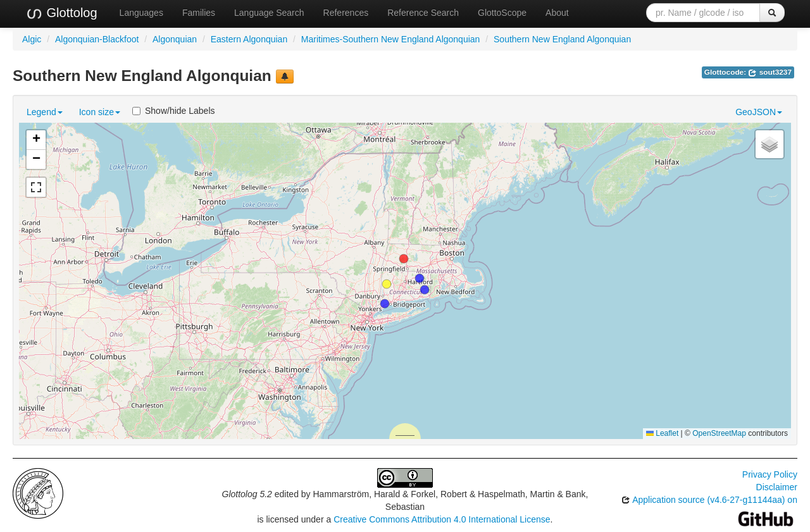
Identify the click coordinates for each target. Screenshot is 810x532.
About (557, 13)
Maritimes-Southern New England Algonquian (391, 39)
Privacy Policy (770, 474)
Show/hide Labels (174, 111)
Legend (45, 112)
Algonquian (175, 39)
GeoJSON (759, 112)
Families (199, 13)
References (346, 13)
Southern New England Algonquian (562, 39)
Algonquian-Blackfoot (97, 39)
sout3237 (770, 72)
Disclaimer (777, 487)
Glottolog (61, 13)
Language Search (269, 13)
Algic (32, 39)
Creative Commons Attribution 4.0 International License (442, 519)
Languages (141, 13)
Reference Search (423, 13)
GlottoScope (502, 13)
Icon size (100, 112)
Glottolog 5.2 (247, 494)
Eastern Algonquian (249, 39)
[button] (387, 284)
